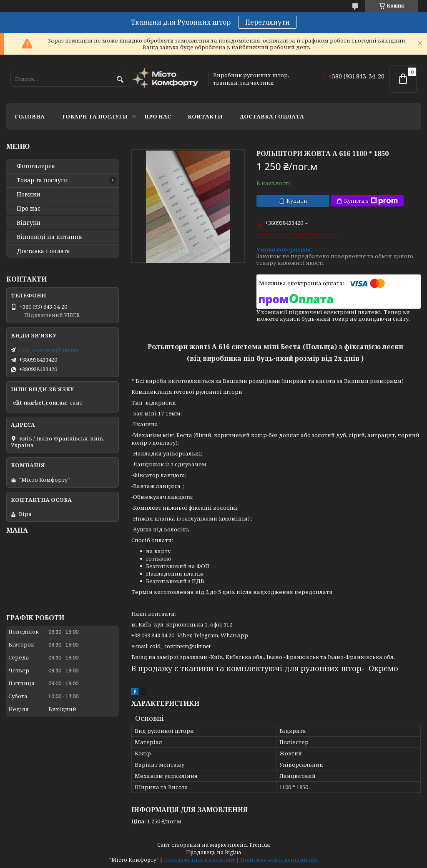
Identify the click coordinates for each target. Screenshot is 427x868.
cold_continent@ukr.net (49, 350)
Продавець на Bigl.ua (213, 852)
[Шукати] (120, 79)
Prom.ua (260, 845)
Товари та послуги (94, 116)
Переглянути (268, 22)
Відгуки (29, 223)
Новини (29, 194)
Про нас (158, 116)
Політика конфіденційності (279, 860)
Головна (30, 116)
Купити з (371, 201)
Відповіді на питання (49, 237)
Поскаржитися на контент (200, 860)
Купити (297, 201)
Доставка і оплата (272, 116)
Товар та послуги (42, 180)
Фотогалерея (36, 166)
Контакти (205, 116)
